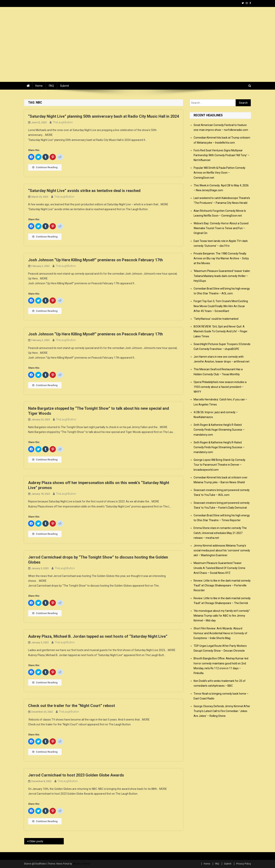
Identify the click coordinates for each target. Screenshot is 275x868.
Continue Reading (45, 167)
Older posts (36, 841)
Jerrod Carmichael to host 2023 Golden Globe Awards (76, 775)
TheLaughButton (63, 122)
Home (39, 86)
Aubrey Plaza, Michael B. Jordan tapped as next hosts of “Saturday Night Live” (98, 636)
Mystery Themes (82, 864)
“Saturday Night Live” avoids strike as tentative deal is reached (84, 191)
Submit (65, 86)
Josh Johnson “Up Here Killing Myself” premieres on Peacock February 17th (95, 260)
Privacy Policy (244, 864)
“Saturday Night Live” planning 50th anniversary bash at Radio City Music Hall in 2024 (103, 116)
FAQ (51, 86)
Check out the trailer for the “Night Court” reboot (72, 706)
